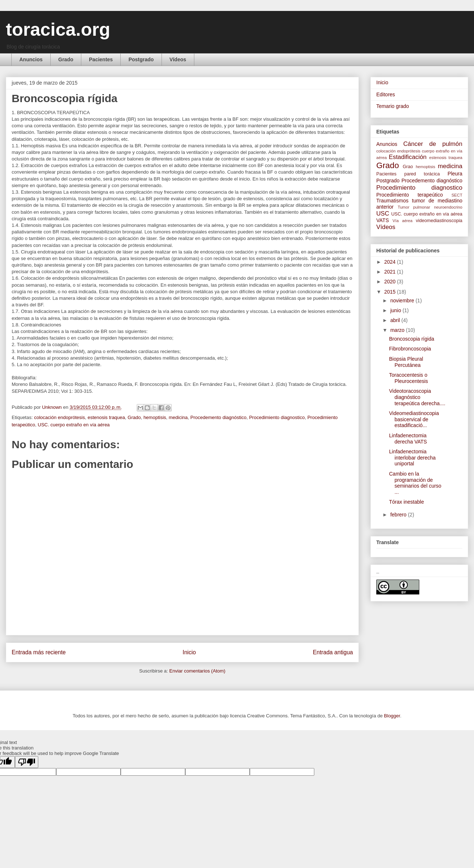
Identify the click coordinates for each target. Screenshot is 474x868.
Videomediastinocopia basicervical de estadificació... (414, 419)
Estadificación (408, 157)
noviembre (403, 301)
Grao (408, 167)
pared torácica (422, 174)
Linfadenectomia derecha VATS (408, 439)
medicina (178, 417)
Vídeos (178, 59)
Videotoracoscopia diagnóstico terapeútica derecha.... (417, 397)
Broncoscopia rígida (412, 339)
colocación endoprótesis (59, 417)
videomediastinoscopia (439, 221)
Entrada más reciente (39, 652)
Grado (66, 59)
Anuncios (31, 59)
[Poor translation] (27, 762)
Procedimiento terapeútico (409, 195)
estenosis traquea (106, 417)
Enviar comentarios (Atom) (197, 671)
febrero (399, 515)
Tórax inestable (407, 502)
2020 (391, 282)
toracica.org (58, 30)
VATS (383, 220)
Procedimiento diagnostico (277, 417)
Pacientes (101, 59)
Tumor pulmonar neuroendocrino (430, 207)
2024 (391, 262)
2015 (391, 292)
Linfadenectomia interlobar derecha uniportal (412, 458)
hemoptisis (155, 417)
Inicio (189, 652)
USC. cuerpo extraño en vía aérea (74, 425)
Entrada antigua (333, 652)
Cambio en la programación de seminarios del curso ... (415, 483)
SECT (457, 195)
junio (396, 310)
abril (396, 320)
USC (383, 214)
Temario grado (393, 106)
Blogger (392, 716)
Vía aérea (403, 221)
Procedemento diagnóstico (218, 417)
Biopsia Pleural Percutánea (406, 362)
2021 (391, 272)
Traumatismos (392, 201)
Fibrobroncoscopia (410, 349)
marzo (398, 330)
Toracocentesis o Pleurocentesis (409, 378)
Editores (386, 94)
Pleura (455, 174)
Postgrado (141, 59)
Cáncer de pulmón (433, 144)
